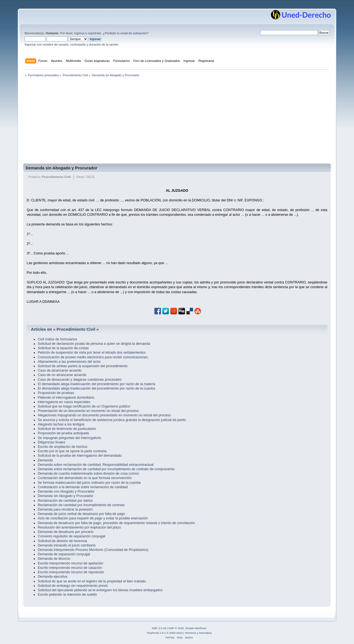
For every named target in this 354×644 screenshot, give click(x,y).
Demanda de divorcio (54, 559)
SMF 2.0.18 (159, 628)
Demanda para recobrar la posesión (65, 509)
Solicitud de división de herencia (62, 541)
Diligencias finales (51, 442)
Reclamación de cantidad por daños (65, 501)
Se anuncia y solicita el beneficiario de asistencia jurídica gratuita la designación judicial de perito (112, 420)
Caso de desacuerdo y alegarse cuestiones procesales (80, 380)
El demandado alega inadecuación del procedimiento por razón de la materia (96, 384)
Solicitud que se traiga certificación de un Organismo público (84, 406)
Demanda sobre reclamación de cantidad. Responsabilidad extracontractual (96, 465)
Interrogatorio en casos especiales (64, 402)
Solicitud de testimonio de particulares (67, 429)
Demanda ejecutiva (52, 577)
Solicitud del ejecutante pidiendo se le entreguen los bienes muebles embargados (100, 590)
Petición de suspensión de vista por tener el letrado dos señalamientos (92, 353)
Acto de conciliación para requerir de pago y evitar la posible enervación (93, 518)
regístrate (94, 33)
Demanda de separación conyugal (64, 554)
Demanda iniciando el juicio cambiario (67, 545)
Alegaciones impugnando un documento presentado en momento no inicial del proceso (104, 415)
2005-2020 (176, 633)
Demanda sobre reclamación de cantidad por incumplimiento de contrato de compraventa (106, 469)
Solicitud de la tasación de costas (63, 348)
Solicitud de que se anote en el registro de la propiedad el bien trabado (92, 581)
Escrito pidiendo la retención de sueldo (67, 595)
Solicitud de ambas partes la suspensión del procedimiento (83, 366)
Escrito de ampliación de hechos (63, 447)
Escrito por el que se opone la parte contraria (72, 451)
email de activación (133, 33)
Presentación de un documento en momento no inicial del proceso (88, 411)
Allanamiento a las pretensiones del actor (69, 362)
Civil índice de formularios (57, 339)
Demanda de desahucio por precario (66, 532)
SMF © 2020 (176, 628)
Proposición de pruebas (56, 393)
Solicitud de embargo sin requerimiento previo (73, 586)
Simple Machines (196, 628)
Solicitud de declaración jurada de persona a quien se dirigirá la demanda (94, 344)
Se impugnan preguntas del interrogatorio (69, 438)
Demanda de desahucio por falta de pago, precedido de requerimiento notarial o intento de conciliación (116, 523)
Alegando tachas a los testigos (61, 424)
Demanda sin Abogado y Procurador (62, 168)
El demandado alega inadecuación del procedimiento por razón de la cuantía (96, 388)
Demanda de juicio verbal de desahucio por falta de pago (81, 514)
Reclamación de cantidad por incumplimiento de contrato (81, 505)
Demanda (45, 460)
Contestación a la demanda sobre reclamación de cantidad (83, 487)
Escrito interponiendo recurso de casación (70, 568)
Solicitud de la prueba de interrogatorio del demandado (80, 456)
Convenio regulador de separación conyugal (71, 536)
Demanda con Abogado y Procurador (66, 491)
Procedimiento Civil (56, 177)
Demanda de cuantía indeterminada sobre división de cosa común (88, 474)
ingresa (79, 33)
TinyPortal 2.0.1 (156, 633)
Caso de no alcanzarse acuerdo (62, 375)
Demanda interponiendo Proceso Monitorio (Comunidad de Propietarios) (93, 550)
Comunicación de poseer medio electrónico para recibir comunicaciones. (93, 357)
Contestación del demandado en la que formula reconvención (85, 478)
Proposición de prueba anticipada (63, 433)
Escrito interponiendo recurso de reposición (71, 572)
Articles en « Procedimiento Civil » (65, 329)
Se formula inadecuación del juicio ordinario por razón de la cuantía (89, 483)
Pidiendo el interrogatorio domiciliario (66, 398)
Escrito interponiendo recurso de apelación (70, 563)
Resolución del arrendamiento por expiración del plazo (79, 527)
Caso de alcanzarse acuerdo (60, 370)
